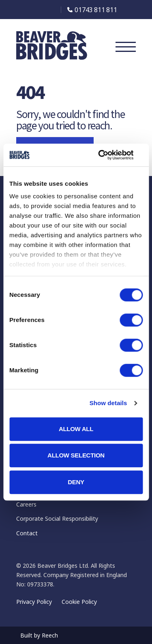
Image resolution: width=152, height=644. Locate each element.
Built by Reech (39, 635)
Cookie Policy (79, 602)
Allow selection (76, 455)
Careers (26, 504)
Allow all (76, 429)
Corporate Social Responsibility (57, 518)
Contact (27, 533)
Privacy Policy (34, 602)
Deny (76, 482)
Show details (108, 403)
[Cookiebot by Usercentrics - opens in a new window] (108, 155)
